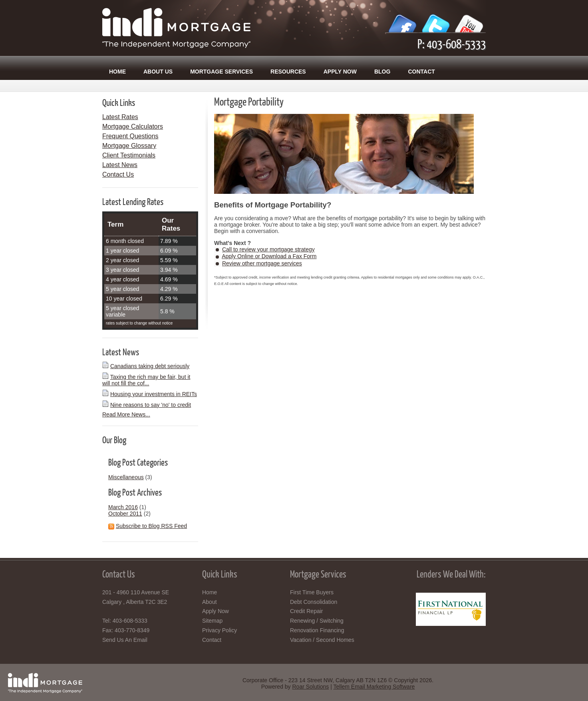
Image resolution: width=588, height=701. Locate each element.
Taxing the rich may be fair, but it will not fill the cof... (146, 380)
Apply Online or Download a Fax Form (269, 256)
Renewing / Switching (317, 621)
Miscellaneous (126, 477)
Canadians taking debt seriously (150, 366)
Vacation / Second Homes (322, 640)
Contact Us (118, 174)
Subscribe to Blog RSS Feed (151, 526)
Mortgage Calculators (133, 126)
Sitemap (212, 621)
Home (117, 72)
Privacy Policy (220, 630)
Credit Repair (306, 611)
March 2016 (123, 507)
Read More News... (126, 414)
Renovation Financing (317, 630)
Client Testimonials (129, 155)
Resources (288, 72)
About (210, 602)
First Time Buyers (312, 592)
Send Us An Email (125, 640)
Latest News (120, 165)
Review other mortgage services (262, 263)
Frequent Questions (130, 136)
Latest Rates (120, 117)
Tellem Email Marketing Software (374, 687)
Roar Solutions (310, 687)
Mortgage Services (221, 72)
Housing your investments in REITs (154, 394)
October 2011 (125, 514)
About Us (158, 72)
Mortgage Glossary (129, 146)
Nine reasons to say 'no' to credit (151, 405)
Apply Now (340, 72)
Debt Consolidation (314, 602)
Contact (421, 72)
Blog (382, 72)
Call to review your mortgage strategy (268, 249)
